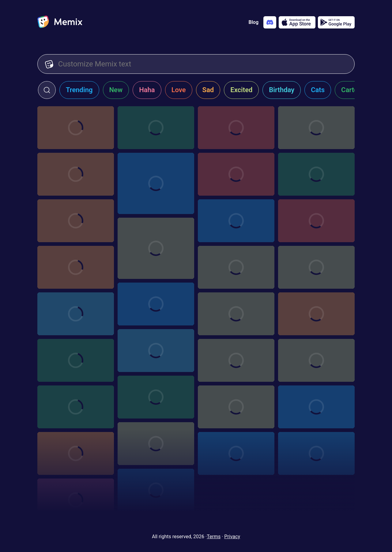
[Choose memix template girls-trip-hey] (76, 407)
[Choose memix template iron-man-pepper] (156, 397)
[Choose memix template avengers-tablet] (236, 221)
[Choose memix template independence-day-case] (316, 174)
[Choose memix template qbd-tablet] (156, 128)
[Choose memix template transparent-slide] (316, 453)
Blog (254, 22)
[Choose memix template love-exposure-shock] (316, 360)
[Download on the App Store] (297, 22)
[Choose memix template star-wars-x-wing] (156, 490)
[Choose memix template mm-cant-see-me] (76, 453)
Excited (241, 90)
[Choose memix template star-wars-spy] (76, 500)
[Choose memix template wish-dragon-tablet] (236, 128)
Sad (208, 90)
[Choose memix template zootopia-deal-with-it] (236, 453)
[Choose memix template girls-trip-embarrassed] (156, 351)
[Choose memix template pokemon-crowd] (76, 360)
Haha (147, 90)
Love (179, 90)
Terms (214, 537)
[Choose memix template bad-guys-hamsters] (76, 221)
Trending (79, 90)
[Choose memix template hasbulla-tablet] (76, 174)
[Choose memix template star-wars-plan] (156, 304)
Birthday (282, 90)
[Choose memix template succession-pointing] (316, 221)
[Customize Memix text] (203, 64)
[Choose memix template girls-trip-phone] (76, 314)
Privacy (232, 537)
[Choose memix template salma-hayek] (156, 444)
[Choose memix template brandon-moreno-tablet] (76, 128)
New (116, 90)
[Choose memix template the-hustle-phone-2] (236, 360)
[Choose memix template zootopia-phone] (316, 267)
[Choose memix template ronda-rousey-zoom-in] (316, 314)
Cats (318, 90)
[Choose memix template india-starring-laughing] (156, 248)
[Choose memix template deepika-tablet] (236, 174)
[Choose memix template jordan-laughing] (156, 183)
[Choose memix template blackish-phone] (236, 314)
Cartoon (353, 90)
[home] (60, 22)
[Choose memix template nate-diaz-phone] (236, 407)
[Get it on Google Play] (336, 22)
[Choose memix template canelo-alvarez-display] (316, 407)
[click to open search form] (47, 90)
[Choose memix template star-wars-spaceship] (236, 267)
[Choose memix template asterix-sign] (316, 128)
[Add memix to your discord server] (270, 22)
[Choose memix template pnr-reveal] (76, 267)
